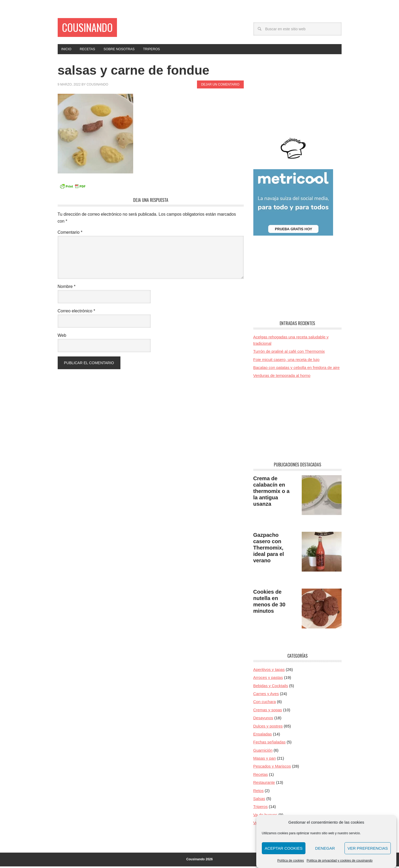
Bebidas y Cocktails (271, 687)
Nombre (67, 288)
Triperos (261, 808)
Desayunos (263, 719)
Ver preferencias (368, 848)
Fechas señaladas (270, 744)
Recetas (261, 776)
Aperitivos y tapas (269, 671)
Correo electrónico (76, 312)
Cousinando (93, 29)
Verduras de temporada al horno (282, 377)
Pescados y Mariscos (272, 768)
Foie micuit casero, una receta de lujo (286, 361)
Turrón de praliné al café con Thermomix (289, 353)
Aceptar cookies (284, 848)
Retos (259, 792)
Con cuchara (265, 703)
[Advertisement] (297, 97)
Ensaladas (263, 736)
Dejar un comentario (220, 86)
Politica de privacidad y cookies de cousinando (339, 861)
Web (62, 337)
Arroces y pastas (268, 679)
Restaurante (264, 784)
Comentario (70, 234)
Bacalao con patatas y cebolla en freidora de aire (297, 369)
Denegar (325, 848)
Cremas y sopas (268, 711)
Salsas (259, 800)
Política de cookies (291, 861)
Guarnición (263, 752)
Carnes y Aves (266, 695)
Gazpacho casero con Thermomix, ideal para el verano (269, 549)
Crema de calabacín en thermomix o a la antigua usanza (272, 493)
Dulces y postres (268, 728)
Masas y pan (265, 760)
